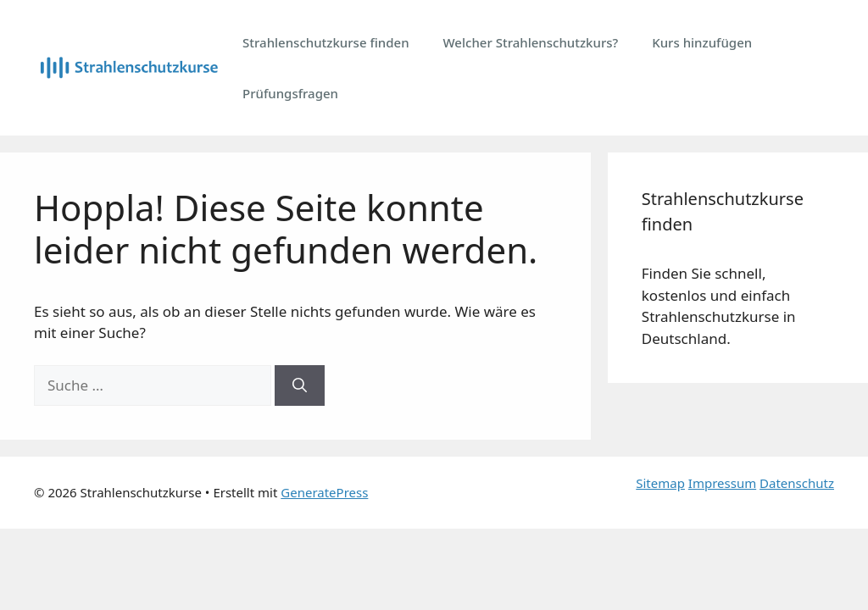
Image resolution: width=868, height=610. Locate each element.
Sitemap (660, 483)
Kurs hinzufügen (702, 42)
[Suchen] (300, 385)
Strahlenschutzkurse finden (326, 42)
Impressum (722, 483)
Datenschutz (797, 483)
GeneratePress (324, 492)
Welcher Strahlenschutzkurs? (531, 42)
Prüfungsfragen (290, 93)
